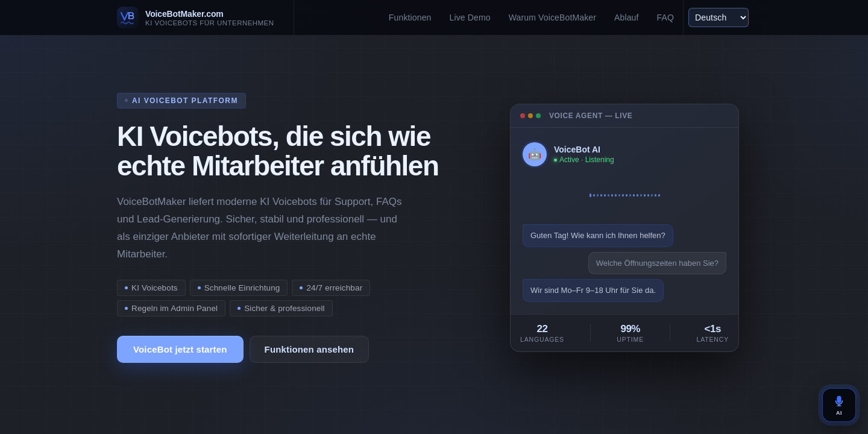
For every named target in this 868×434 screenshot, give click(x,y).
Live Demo (470, 17)
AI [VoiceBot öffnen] (839, 405)
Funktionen (410, 17)
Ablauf (627, 17)
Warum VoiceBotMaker (552, 17)
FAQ (665, 17)
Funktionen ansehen (310, 349)
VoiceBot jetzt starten (180, 349)
